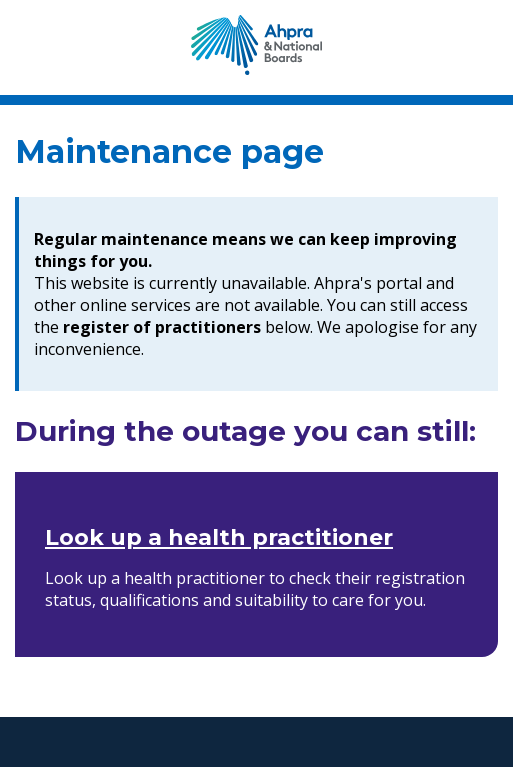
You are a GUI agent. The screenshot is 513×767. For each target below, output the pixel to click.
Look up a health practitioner (219, 537)
